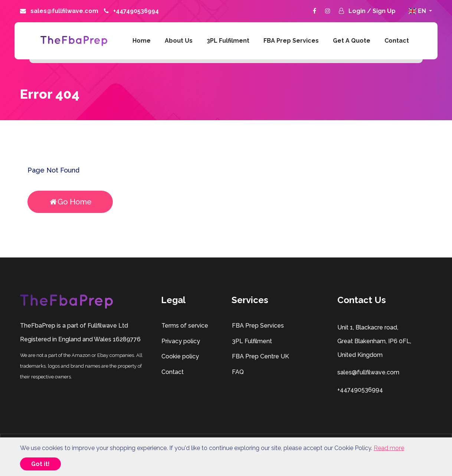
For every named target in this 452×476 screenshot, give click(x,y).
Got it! (40, 464)
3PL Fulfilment (228, 41)
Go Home (70, 202)
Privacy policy (181, 341)
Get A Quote (352, 41)
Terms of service (185, 326)
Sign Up (384, 11)
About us (179, 41)
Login (358, 11)
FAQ (238, 372)
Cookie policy (180, 356)
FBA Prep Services (291, 41)
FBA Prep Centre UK (260, 356)
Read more (389, 448)
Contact (397, 41)
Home (142, 41)
